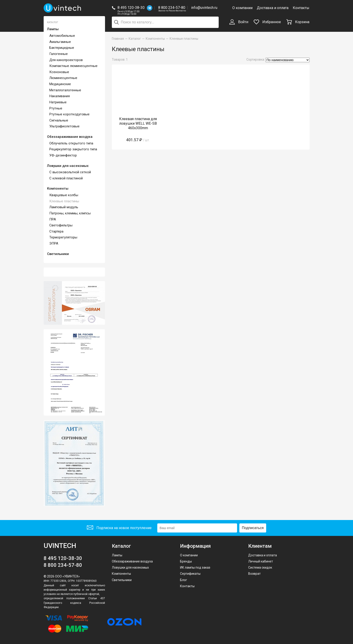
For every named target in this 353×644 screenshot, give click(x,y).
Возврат (254, 574)
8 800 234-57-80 (172, 8)
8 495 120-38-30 (131, 8)
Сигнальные (59, 120)
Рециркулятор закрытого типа (73, 149)
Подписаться (253, 528)
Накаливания (60, 96)
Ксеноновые (59, 72)
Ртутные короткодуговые (69, 114)
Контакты (301, 8)
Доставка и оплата (273, 8)
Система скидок (260, 567)
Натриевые (58, 102)
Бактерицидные (62, 48)
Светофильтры (61, 225)
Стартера (56, 231)
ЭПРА (54, 243)
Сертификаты (190, 574)
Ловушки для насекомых (68, 166)
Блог (184, 580)
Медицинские (60, 84)
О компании (242, 8)
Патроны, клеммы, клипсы (70, 213)
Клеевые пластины (64, 201)
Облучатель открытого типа (71, 143)
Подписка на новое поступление (119, 528)
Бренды (186, 561)
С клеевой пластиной (66, 178)
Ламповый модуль (64, 207)
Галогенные (59, 54)
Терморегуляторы (63, 237)
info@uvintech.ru (204, 8)
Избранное (267, 22)
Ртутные (56, 108)
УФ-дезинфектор (63, 155)
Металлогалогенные (65, 90)
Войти (239, 22)
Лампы (53, 29)
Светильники (58, 254)
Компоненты (58, 188)
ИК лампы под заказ (195, 567)
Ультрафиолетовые (64, 126)
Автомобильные (62, 36)
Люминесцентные (63, 78)
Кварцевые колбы (64, 195)
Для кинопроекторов (66, 60)
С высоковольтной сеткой (70, 172)
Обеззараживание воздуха (70, 137)
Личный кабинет (261, 561)
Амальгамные (60, 42)
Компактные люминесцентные (73, 66)
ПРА (53, 219)
